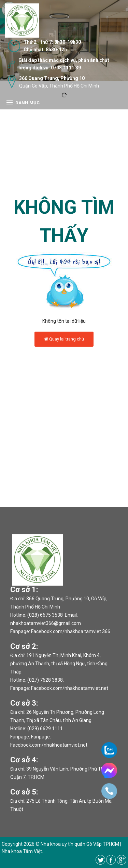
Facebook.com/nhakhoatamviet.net (70, 688)
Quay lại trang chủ (64, 339)
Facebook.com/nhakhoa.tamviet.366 (71, 631)
